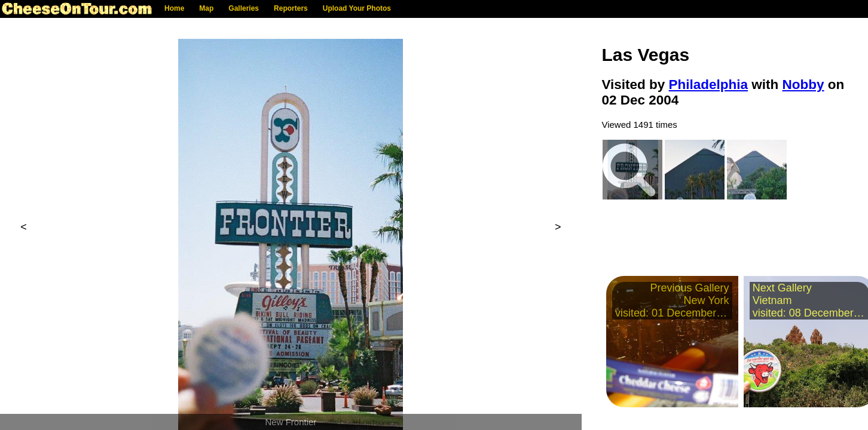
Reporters (291, 8)
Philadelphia (709, 85)
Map (206, 8)
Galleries (244, 8)
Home (174, 8)
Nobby (803, 85)
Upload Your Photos (357, 8)
